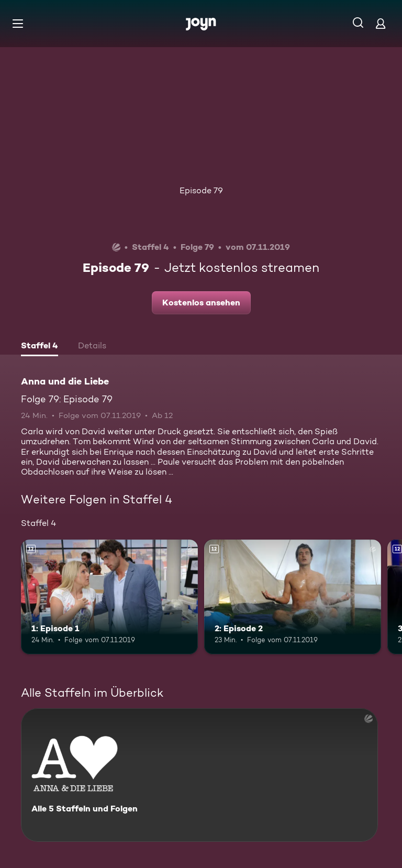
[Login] (381, 23)
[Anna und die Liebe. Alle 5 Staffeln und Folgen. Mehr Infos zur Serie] (199, 775)
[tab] (40, 347)
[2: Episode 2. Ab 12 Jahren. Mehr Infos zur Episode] (293, 597)
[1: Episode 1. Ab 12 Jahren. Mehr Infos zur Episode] (109, 597)
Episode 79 (201, 190)
